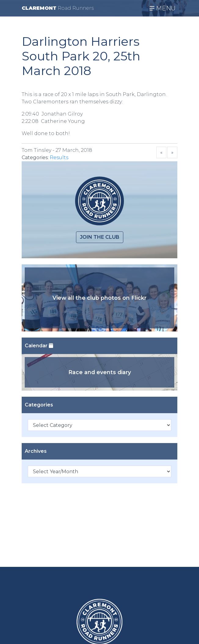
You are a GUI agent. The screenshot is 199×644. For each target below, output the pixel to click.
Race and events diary (100, 372)
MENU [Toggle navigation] (163, 8)
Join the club (100, 237)
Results (59, 157)
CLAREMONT (58, 8)
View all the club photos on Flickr (99, 298)
